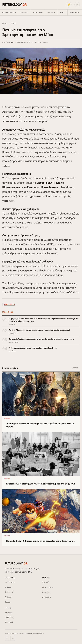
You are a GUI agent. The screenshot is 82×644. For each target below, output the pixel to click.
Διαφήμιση (47, 592)
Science (24, 12)
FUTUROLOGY (14, 5)
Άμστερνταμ (10, 304)
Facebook (9, 613)
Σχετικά (46, 582)
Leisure (13, 24)
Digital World (9, 12)
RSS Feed (9, 622)
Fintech (51, 12)
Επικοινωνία (47, 587)
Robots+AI (38, 12)
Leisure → (76, 368)
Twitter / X (9, 618)
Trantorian (10, 42)
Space (62, 12)
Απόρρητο (46, 597)
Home (5, 24)
